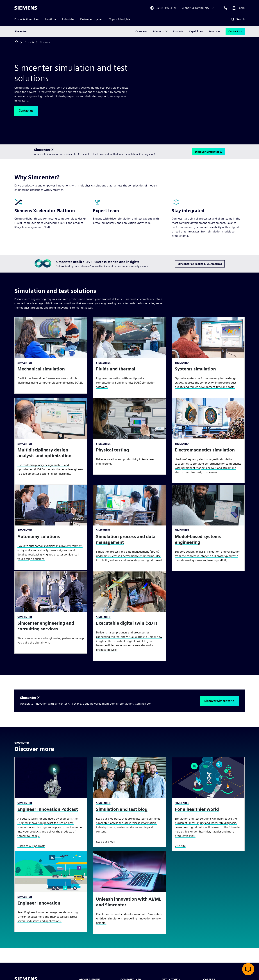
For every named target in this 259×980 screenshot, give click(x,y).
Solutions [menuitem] (50, 19)
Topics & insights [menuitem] (120, 19)
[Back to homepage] (17, 42)
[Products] (29, 42)
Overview (141, 31)
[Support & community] (198, 8)
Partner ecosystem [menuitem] (92, 19)
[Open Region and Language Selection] (163, 8)
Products (178, 31)
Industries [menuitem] (68, 19)
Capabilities (196, 31)
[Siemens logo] (26, 8)
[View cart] (225, 8)
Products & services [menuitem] (27, 19)
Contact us (235, 31)
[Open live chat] (248, 969)
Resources (214, 31)
